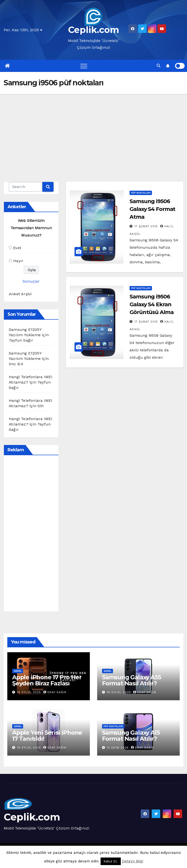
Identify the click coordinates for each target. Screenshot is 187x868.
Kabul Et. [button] (111, 861)
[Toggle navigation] (84, 66)
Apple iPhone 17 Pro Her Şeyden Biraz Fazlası (47, 680)
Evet (17, 248)
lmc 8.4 (16, 364)
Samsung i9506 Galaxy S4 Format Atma (152, 209)
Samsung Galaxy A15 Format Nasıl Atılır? (131, 736)
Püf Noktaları (141, 193)
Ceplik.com (94, 30)
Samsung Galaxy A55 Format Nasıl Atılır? (131, 680)
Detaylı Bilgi (133, 861)
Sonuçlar (31, 281)
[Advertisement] (93, 130)
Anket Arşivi (20, 294)
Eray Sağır (55, 692)
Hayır (18, 261)
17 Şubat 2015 (147, 226)
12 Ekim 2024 (118, 748)
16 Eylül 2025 (30, 692)
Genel (18, 671)
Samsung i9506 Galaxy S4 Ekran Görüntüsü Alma (152, 304)
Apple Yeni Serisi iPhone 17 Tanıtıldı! (47, 736)
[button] (159, 66)
